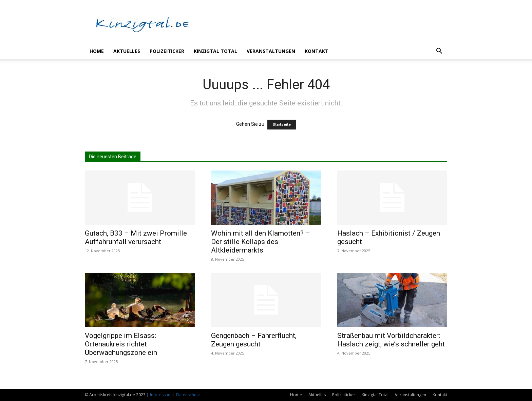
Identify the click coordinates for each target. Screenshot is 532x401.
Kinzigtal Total (215, 51)
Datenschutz (188, 395)
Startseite (282, 125)
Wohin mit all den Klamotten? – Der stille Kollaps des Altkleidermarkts (261, 242)
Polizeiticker (167, 51)
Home (97, 51)
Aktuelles (127, 51)
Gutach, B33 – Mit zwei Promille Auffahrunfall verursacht (136, 237)
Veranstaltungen (271, 51)
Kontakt (317, 51)
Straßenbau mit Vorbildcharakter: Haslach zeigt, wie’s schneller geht (391, 340)
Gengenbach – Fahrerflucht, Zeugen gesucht (254, 340)
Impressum (161, 395)
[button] (439, 52)
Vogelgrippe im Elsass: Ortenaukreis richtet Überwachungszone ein (121, 344)
